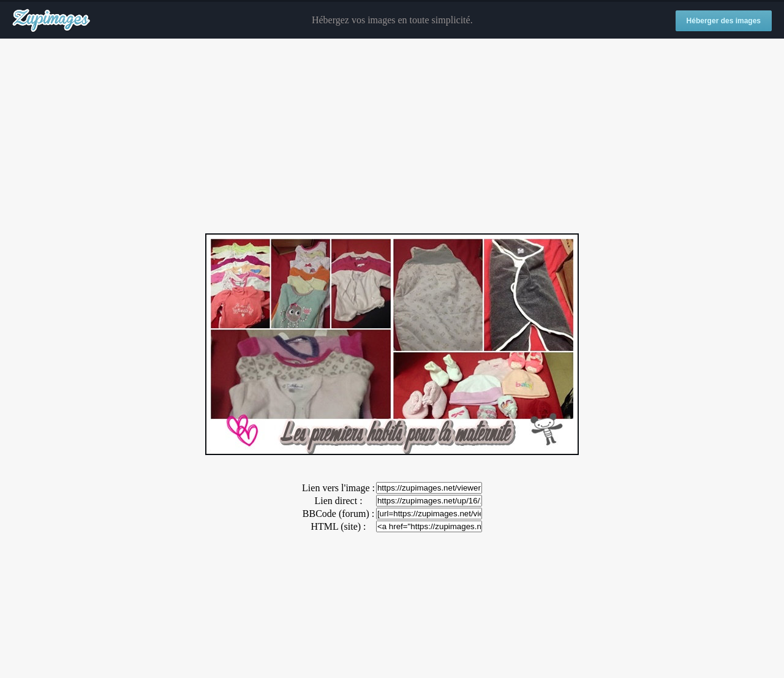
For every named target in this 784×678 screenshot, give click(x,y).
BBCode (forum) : (338, 514)
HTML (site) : (338, 526)
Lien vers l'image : (338, 488)
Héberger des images (724, 21)
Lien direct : (338, 501)
